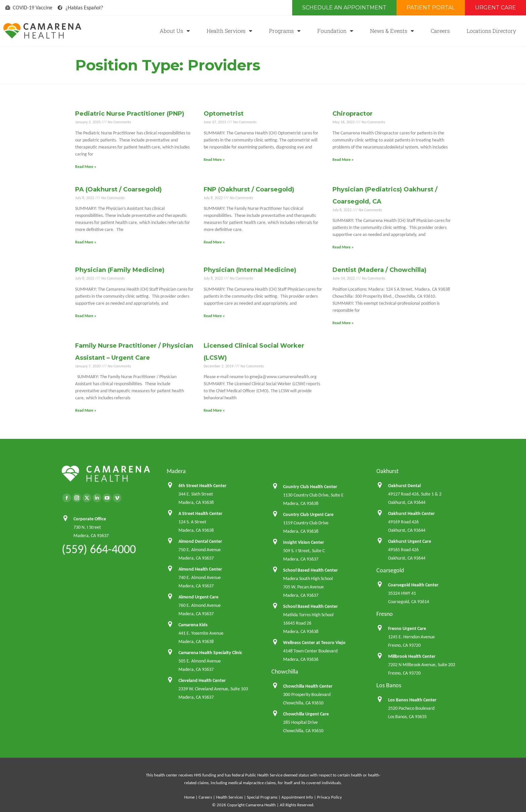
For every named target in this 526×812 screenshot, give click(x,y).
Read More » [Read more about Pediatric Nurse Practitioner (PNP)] (86, 167)
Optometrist (224, 114)
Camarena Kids (193, 625)
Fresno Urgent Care (407, 628)
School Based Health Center (310, 570)
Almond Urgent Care (198, 597)
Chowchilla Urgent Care (306, 714)
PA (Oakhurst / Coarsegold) (118, 189)
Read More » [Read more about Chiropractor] (343, 160)
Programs (285, 31)
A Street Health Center (200, 513)
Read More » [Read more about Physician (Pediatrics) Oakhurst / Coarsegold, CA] (343, 247)
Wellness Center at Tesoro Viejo (314, 643)
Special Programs (262, 797)
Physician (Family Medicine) (120, 270)
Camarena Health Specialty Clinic (210, 653)
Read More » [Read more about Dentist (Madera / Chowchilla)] (343, 323)
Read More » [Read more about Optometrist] (214, 160)
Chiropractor (353, 114)
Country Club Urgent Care (308, 514)
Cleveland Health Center (202, 680)
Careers (440, 31)
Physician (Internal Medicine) (250, 270)
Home (189, 797)
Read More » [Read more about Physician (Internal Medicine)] (214, 316)
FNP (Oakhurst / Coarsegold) (249, 189)
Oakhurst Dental (404, 486)
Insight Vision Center (304, 542)
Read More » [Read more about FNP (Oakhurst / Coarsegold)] (214, 242)
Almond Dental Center (200, 541)
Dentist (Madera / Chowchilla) (379, 270)
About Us (175, 31)
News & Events (392, 31)
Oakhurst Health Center (411, 513)
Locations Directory (491, 31)
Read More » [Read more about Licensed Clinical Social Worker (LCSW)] (214, 410)
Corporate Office (90, 519)
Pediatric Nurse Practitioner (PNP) (130, 114)
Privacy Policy (329, 797)
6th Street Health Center (202, 486)
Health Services (229, 31)
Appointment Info (297, 797)
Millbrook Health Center (412, 656)
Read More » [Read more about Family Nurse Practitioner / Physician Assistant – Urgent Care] (86, 410)
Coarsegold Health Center (413, 585)
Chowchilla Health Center (308, 686)
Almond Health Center (200, 569)
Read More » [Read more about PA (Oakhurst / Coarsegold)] (86, 242)
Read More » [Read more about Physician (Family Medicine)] (86, 316)
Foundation (335, 31)
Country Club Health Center (310, 487)
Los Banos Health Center (412, 700)
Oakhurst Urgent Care (410, 541)
